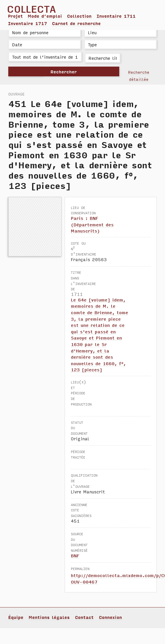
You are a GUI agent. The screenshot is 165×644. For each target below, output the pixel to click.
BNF (75, 556)
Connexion (110, 617)
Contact (84, 617)
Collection (79, 16)
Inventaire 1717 (27, 23)
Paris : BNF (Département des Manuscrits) (92, 224)
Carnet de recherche (76, 23)
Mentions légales (49, 617)
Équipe (16, 617)
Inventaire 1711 (116, 16)
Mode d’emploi (45, 16)
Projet (15, 16)
